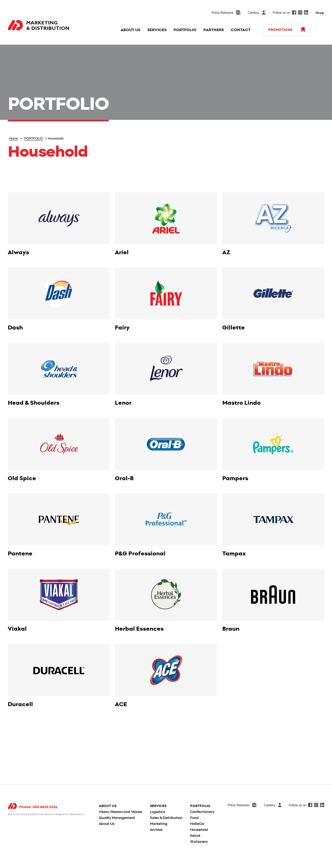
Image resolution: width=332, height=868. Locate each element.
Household (199, 830)
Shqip (320, 13)
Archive (156, 830)
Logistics (157, 812)
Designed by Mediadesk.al (69, 814)
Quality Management (117, 818)
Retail (195, 836)
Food (194, 818)
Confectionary (202, 812)
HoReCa (197, 824)
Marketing (159, 824)
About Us (107, 824)
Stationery (199, 842)
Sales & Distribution (166, 818)
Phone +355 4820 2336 (38, 807)
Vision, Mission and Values (120, 812)
